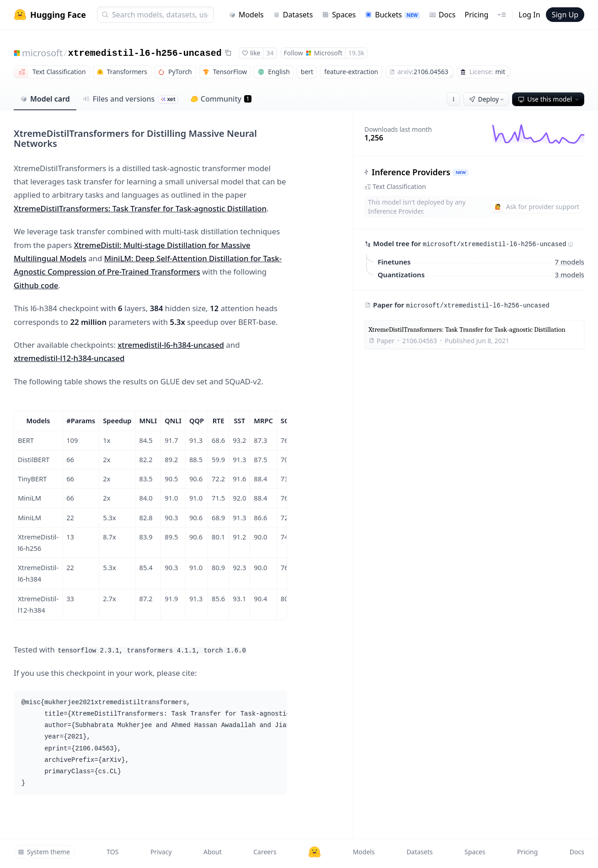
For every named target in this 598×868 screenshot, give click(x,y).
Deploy (487, 99)
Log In (529, 15)
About (213, 852)
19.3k (356, 53)
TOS (112, 852)
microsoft (42, 53)
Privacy (161, 852)
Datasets (293, 15)
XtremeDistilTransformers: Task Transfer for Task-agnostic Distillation (140, 208)
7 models (570, 261)
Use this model (549, 99)
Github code (36, 285)
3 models (570, 274)
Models (246, 15)
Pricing (476, 15)
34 (270, 53)
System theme (44, 852)
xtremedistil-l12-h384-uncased (69, 358)
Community (221, 99)
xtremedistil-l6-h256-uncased (145, 53)
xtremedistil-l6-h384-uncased (171, 345)
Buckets (392, 15)
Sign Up (565, 15)
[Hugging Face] (315, 852)
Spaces (339, 15)
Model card (45, 99)
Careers (265, 852)
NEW (461, 172)
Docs (442, 15)
